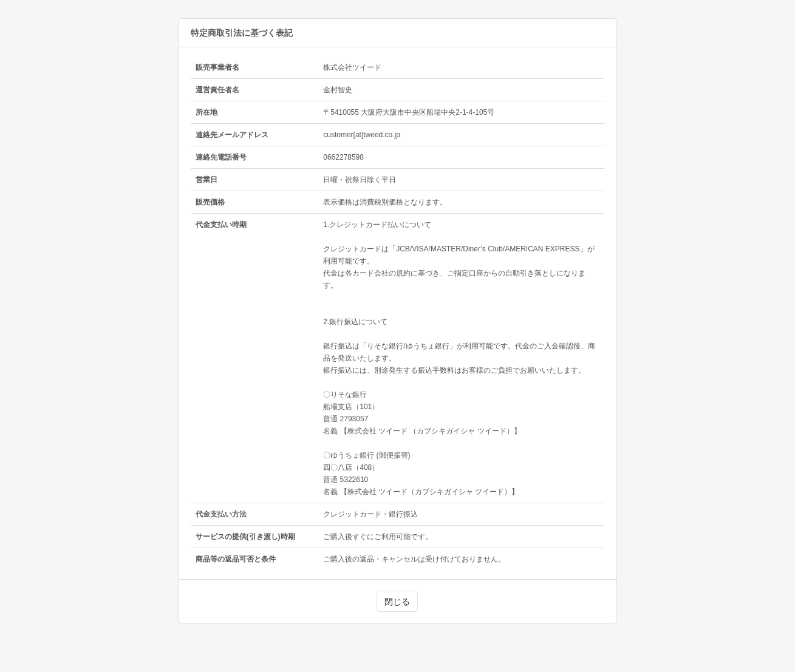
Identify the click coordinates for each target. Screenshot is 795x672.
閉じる (397, 602)
